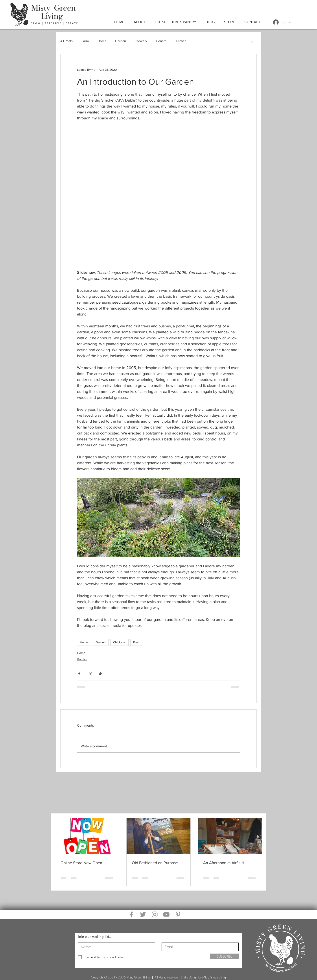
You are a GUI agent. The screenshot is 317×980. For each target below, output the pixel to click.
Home (102, 41)
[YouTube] (166, 914)
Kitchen (181, 41)
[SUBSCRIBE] (224, 956)
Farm (85, 41)
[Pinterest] (178, 914)
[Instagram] (155, 914)
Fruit (136, 642)
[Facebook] (131, 914)
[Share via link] (101, 673)
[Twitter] (143, 914)
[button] (251, 41)
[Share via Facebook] (79, 673)
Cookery (141, 41)
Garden (121, 41)
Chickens (119, 642)
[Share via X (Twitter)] (90, 673)
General (161, 41)
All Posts (66, 41)
